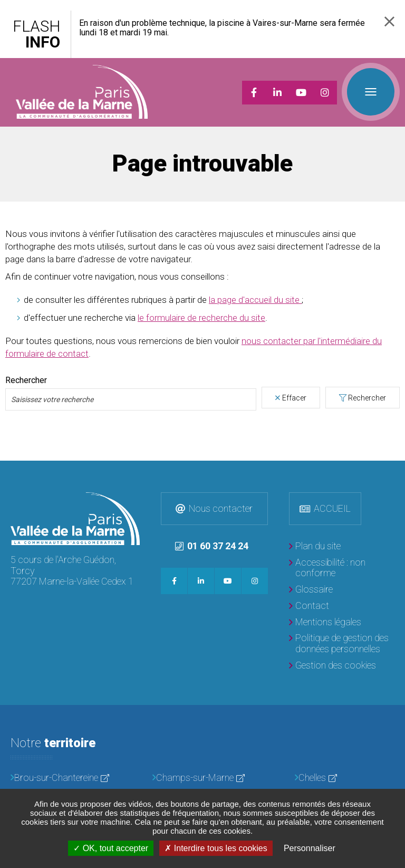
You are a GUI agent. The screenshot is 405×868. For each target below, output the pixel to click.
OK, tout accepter (111, 848)
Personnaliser (310, 848)
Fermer (389, 21)
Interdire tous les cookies (216, 848)
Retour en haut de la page (394, 471)
